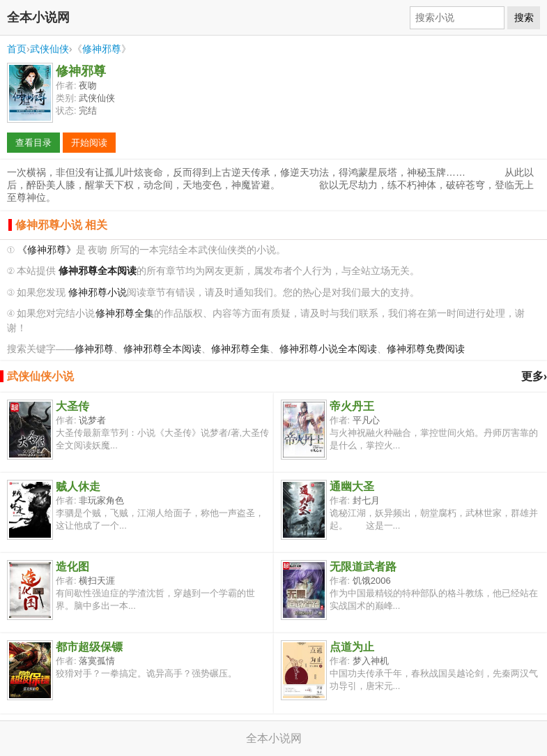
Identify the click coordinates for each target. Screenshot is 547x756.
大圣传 (72, 406)
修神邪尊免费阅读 (426, 349)
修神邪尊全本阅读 (162, 349)
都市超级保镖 (89, 647)
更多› (534, 376)
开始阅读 (89, 143)
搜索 (524, 17)
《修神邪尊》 (47, 250)
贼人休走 (78, 486)
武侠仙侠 (49, 49)
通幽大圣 (352, 486)
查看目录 (33, 143)
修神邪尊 (102, 49)
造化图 (72, 567)
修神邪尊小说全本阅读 (328, 349)
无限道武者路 (363, 567)
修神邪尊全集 (125, 313)
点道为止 (352, 647)
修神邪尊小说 (98, 293)
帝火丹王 (352, 406)
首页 (17, 49)
